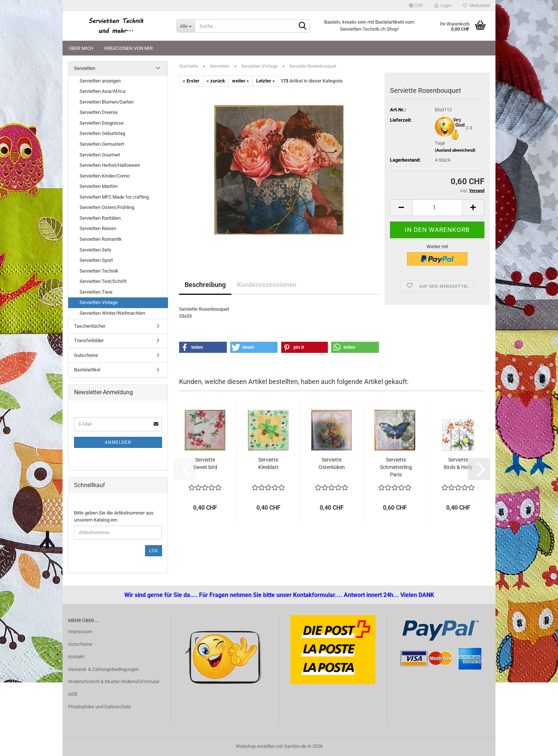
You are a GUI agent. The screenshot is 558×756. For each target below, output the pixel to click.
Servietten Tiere (96, 292)
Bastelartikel (87, 370)
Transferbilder (89, 340)
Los (154, 551)
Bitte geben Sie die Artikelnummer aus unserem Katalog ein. (114, 516)
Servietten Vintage (99, 302)
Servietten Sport (96, 260)
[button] (416, 6)
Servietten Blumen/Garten (107, 102)
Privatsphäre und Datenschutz (100, 707)
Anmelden (118, 442)
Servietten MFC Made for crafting (114, 197)
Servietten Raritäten (100, 218)
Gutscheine (86, 355)
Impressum (80, 632)
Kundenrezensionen (267, 285)
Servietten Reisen (98, 228)
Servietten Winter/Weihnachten (112, 313)
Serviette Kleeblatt (268, 463)
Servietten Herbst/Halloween (110, 165)
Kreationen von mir (129, 48)
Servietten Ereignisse (102, 123)
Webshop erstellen (255, 746)
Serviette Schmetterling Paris (396, 467)
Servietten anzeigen (100, 81)
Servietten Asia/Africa (102, 91)
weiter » (241, 81)
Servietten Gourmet (100, 155)
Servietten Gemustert (102, 144)
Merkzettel (476, 6)
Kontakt (76, 657)
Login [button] (443, 6)
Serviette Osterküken (332, 463)
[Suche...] (186, 26)
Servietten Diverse (99, 112)
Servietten (85, 68)
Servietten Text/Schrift (103, 281)
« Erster (191, 81)
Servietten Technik (99, 271)
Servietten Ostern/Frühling (107, 207)
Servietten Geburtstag (102, 133)
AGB (73, 694)
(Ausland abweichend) (455, 150)
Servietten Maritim (99, 186)
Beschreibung (205, 285)
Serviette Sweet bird (205, 463)
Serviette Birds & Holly (458, 463)
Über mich (81, 48)
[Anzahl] (437, 208)
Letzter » (265, 81)
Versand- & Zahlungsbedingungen (103, 669)
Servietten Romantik (101, 239)
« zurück (216, 81)
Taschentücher (90, 326)
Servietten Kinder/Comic (105, 176)
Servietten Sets (95, 250)
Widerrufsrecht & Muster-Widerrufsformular (114, 681)
